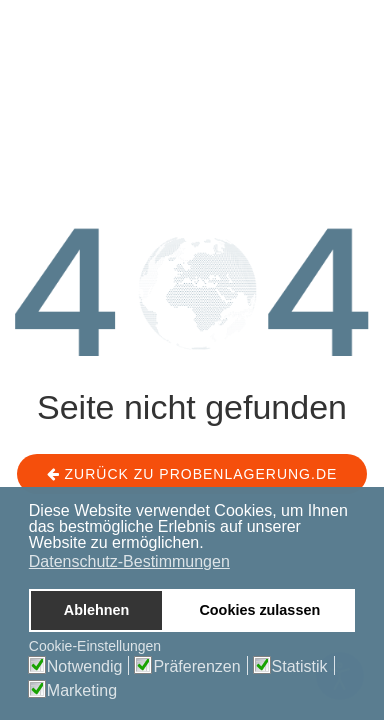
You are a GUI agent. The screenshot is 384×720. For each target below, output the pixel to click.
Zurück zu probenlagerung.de (192, 474)
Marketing (82, 691)
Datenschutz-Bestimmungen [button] (129, 561)
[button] (209, 544)
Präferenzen (196, 667)
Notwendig (85, 667)
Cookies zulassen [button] (259, 610)
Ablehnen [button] (97, 610)
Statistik (300, 667)
